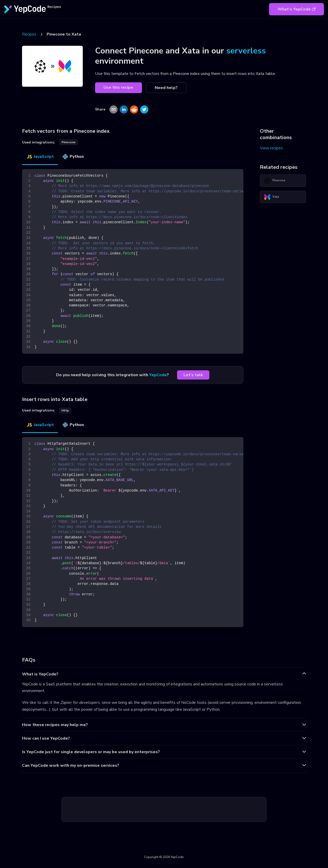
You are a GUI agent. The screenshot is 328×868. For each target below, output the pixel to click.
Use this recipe (118, 87)
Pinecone (275, 181)
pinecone (69, 142)
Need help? (166, 88)
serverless (246, 51)
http (65, 410)
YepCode (158, 375)
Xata (272, 197)
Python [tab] (73, 157)
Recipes (29, 34)
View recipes (271, 148)
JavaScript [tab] (40, 157)
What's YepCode (296, 9)
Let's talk (193, 375)
